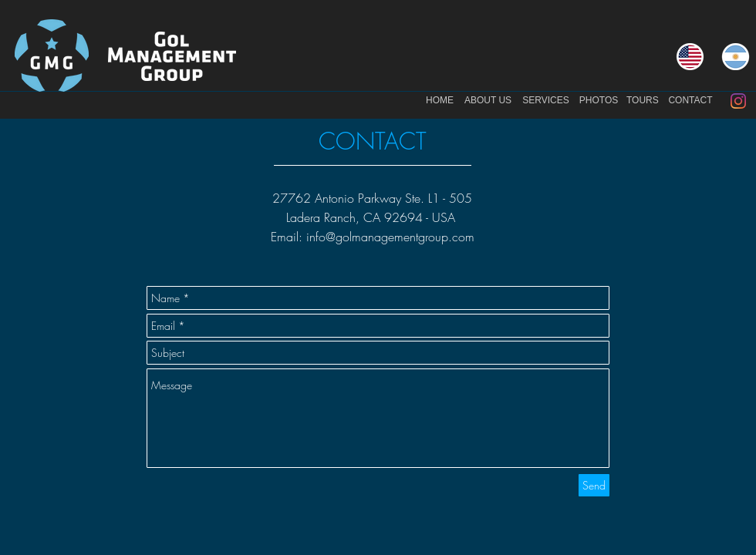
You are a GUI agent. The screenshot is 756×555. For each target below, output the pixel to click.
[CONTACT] (690, 101)
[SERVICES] (546, 101)
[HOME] (440, 101)
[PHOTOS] (599, 101)
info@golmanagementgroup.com (390, 237)
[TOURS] (643, 101)
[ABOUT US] (488, 101)
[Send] (594, 485)
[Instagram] (738, 101)
